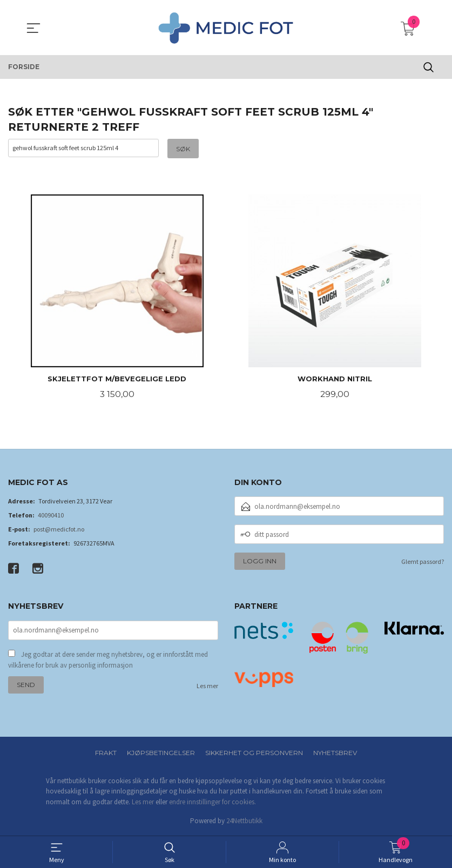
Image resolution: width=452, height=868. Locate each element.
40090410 (51, 516)
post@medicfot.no (59, 530)
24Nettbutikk (244, 822)
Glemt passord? (423, 563)
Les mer (207, 687)
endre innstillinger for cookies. (212, 802)
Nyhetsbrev (335, 753)
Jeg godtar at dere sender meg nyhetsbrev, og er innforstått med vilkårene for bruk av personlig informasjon (108, 661)
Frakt (106, 753)
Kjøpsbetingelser (161, 753)
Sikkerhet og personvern (254, 753)
